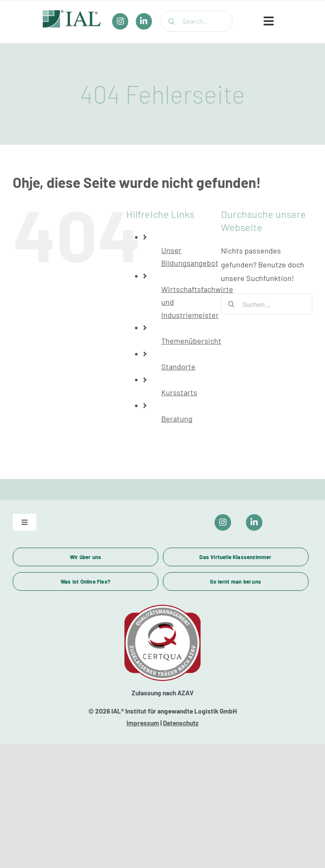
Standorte (178, 366)
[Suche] (171, 21)
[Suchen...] (267, 304)
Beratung (177, 419)
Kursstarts (179, 392)
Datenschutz (181, 723)
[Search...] (197, 21)
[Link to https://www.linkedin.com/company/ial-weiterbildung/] (254, 522)
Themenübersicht (191, 341)
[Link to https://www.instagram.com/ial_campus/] (223, 522)
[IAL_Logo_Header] (72, 14)
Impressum (143, 723)
